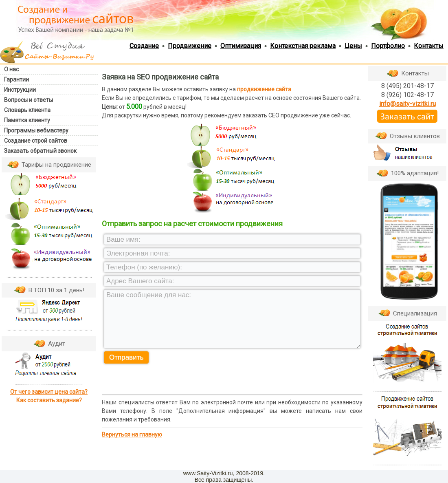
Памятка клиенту (27, 120)
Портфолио (388, 46)
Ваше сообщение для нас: (149, 295)
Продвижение (190, 46)
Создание (144, 46)
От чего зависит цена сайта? (49, 392)
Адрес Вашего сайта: (140, 281)
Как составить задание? (49, 400)
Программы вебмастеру (36, 130)
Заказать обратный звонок (40, 151)
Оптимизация (241, 46)
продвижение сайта (264, 89)
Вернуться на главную (132, 434)
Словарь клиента (27, 110)
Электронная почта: (138, 253)
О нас (11, 69)
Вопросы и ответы (29, 100)
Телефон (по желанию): (144, 267)
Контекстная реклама (303, 46)
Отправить (126, 357)
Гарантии (16, 79)
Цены (353, 46)
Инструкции (20, 90)
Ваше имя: (123, 239)
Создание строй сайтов (36, 141)
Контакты (429, 46)
